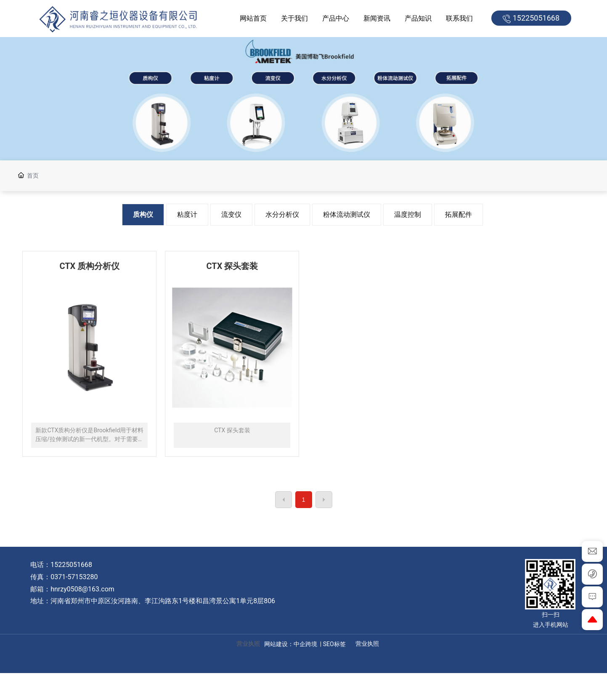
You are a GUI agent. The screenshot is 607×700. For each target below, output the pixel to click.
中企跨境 (306, 644)
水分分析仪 (282, 214)
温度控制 (408, 214)
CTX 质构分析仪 (89, 266)
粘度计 (187, 214)
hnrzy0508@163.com (82, 589)
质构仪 (143, 214)
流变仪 (231, 214)
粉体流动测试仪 (347, 214)
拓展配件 (459, 214)
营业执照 (248, 644)
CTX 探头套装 (232, 266)
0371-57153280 (74, 577)
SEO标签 (334, 644)
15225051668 (531, 18)
